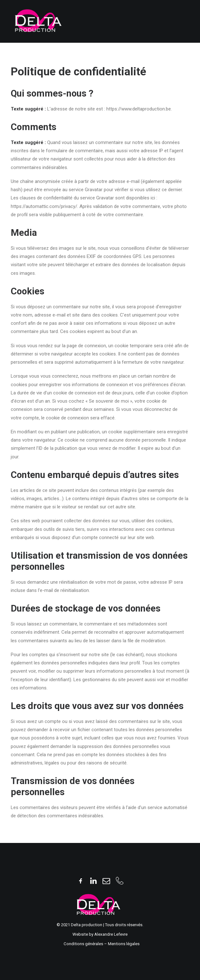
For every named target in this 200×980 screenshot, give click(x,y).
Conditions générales (84, 944)
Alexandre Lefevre (111, 934)
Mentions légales (124, 944)
